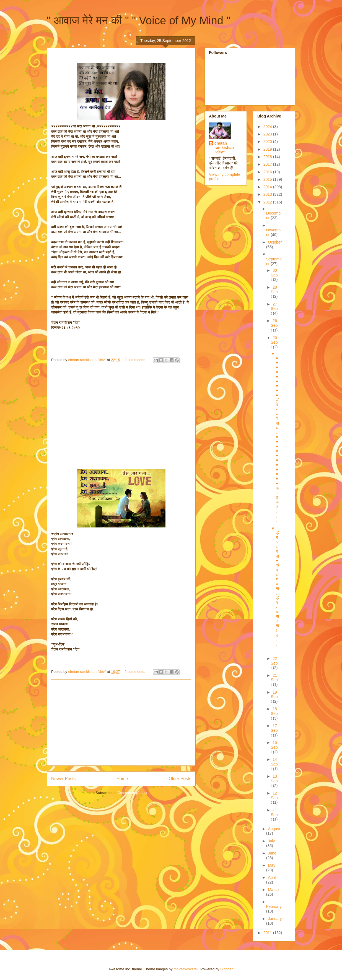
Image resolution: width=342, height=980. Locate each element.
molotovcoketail (186, 969)
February (274, 906)
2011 (268, 933)
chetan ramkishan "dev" (224, 148)
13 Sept (274, 781)
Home (122, 779)
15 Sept (274, 747)
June (272, 853)
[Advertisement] (121, 411)
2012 (268, 202)
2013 (268, 194)
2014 (268, 187)
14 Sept (274, 764)
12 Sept (274, 798)
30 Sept (274, 275)
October (275, 242)
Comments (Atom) (132, 793)
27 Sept (274, 309)
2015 (268, 179)
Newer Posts (63, 779)
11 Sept (274, 815)
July (271, 841)
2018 (268, 157)
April (272, 877)
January (275, 919)
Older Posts (180, 779)
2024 (268, 127)
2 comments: (135, 360)
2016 (268, 172)
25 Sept (274, 342)
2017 (268, 164)
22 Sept (274, 663)
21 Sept (274, 680)
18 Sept (274, 714)
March (273, 890)
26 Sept (274, 325)
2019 (268, 149)
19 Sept (274, 697)
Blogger (226, 969)
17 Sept (274, 730)
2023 (268, 134)
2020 (268, 142)
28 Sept (274, 292)
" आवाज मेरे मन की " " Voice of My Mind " (138, 20)
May (271, 865)
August (274, 829)
